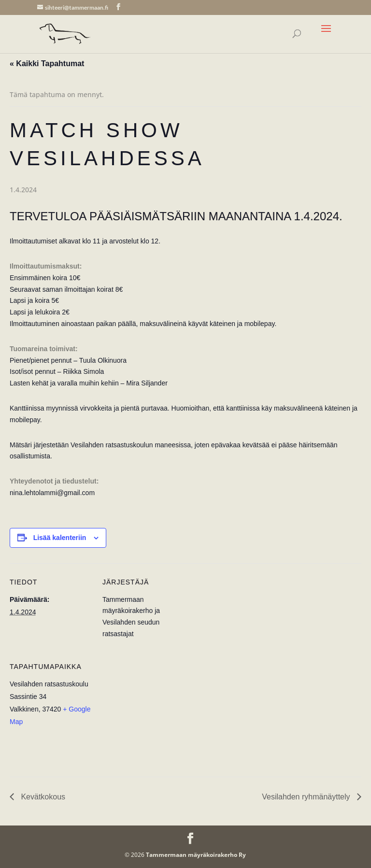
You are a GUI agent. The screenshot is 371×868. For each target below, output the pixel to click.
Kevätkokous (42, 797)
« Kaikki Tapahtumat (47, 64)
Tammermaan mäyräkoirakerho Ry (196, 855)
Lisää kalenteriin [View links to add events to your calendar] (60, 538)
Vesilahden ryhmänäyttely (307, 797)
